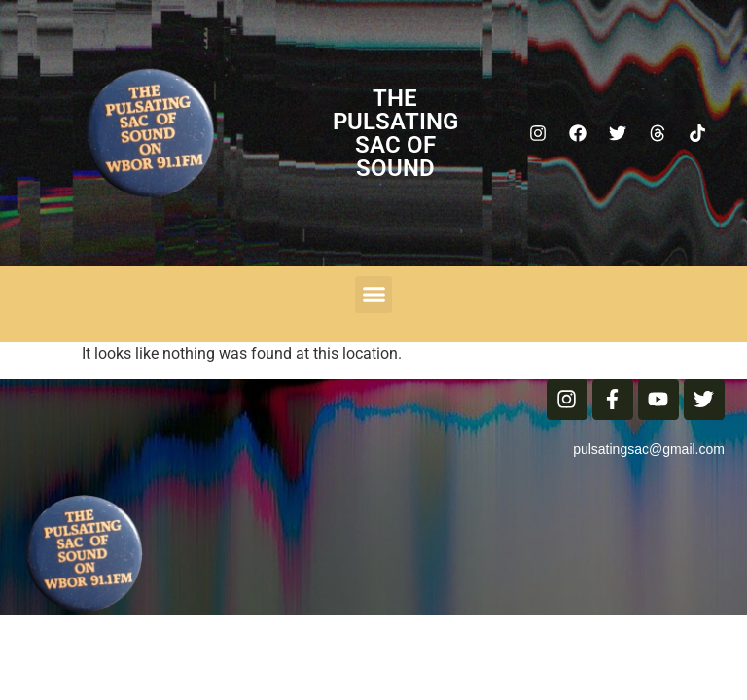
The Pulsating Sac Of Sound (395, 133)
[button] (373, 295)
